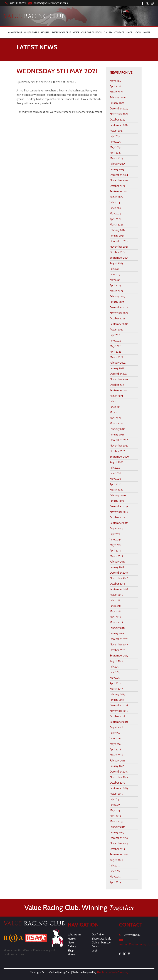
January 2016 (117, 766)
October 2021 (117, 385)
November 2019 (119, 512)
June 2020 (115, 473)
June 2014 (115, 871)
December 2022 (119, 307)
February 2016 (118, 761)
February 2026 (118, 98)
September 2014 (119, 855)
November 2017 (119, 645)
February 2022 (118, 363)
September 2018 (119, 589)
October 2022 (117, 319)
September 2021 (119, 390)
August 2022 (116, 330)
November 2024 (119, 180)
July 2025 (115, 136)
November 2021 (119, 379)
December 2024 (119, 175)
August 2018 (116, 595)
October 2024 (117, 186)
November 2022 (119, 313)
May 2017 (115, 678)
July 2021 (115, 401)
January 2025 (117, 169)
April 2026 (115, 86)
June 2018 (115, 606)
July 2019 (115, 534)
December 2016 (119, 705)
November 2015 (119, 777)
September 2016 (119, 722)
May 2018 (115, 611)
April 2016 (115, 750)
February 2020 (118, 495)
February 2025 (118, 164)
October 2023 (117, 252)
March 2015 (116, 821)
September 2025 (119, 125)
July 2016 (115, 733)
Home (147, 33)
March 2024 (116, 225)
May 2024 (115, 214)
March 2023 (116, 291)
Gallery (108, 33)
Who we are (15, 33)
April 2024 (115, 219)
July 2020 (115, 468)
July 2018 (115, 600)
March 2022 (116, 357)
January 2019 (117, 567)
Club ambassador (92, 33)
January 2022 (117, 368)
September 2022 (119, 324)
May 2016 (115, 744)
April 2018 (115, 617)
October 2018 (117, 584)
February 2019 (118, 562)
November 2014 (119, 843)
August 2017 (116, 661)
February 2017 (118, 694)
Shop (129, 33)
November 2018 (119, 578)
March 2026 (116, 92)
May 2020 (115, 479)
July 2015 (115, 799)
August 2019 (116, 529)
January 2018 (117, 633)
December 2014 (119, 838)
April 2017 (115, 683)
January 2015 (117, 832)
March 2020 (117, 490)
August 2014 (116, 860)
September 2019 (119, 523)
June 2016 (115, 738)
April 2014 (115, 882)
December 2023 (119, 241)
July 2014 (115, 866)
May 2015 (115, 810)
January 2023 (117, 302)
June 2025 (115, 142)
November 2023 (119, 247)
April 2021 (115, 418)
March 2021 (116, 424)
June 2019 (115, 540)
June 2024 (115, 208)
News (76, 33)
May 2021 (115, 412)
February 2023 (118, 296)
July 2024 (115, 202)
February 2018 (118, 628)
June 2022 (115, 341)
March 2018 (116, 622)
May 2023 (115, 280)
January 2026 (117, 103)
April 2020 (116, 484)
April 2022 (115, 352)
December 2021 (119, 374)
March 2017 (116, 689)
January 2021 (117, 435)
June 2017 (115, 672)
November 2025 (119, 114)
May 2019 (115, 545)
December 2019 (119, 506)
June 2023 (115, 274)
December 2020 (119, 440)
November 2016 (119, 711)
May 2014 (115, 877)
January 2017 (117, 700)
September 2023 (119, 258)
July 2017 (115, 667)
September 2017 (119, 656)
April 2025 (115, 153)
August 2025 (116, 131)
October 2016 (117, 716)
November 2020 (119, 446)
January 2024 (117, 236)
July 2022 (115, 335)
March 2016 (116, 755)
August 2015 (116, 794)
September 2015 (119, 788)
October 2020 (118, 451)
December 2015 (119, 772)
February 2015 (118, 827)
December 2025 (119, 109)
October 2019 (117, 517)
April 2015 (115, 816)
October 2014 (117, 849)
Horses (45, 33)
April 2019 (115, 551)
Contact (119, 33)
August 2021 (116, 396)
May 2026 (115, 81)
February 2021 (118, 429)
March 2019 (116, 556)
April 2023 (115, 285)
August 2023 (116, 263)
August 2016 (116, 727)
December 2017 (119, 639)
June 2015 (115, 805)
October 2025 (117, 120)
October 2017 (117, 650)
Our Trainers (31, 33)
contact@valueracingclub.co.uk (51, 3)
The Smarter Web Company (112, 973)
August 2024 (117, 197)
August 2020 (117, 462)
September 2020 (119, 457)
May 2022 (115, 346)
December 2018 (119, 573)
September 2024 (119, 191)
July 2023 (115, 269)
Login (138, 33)
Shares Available (61, 33)
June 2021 (115, 407)
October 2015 (117, 783)
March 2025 (116, 158)
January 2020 (117, 501)
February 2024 (118, 230)
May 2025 (115, 147)
